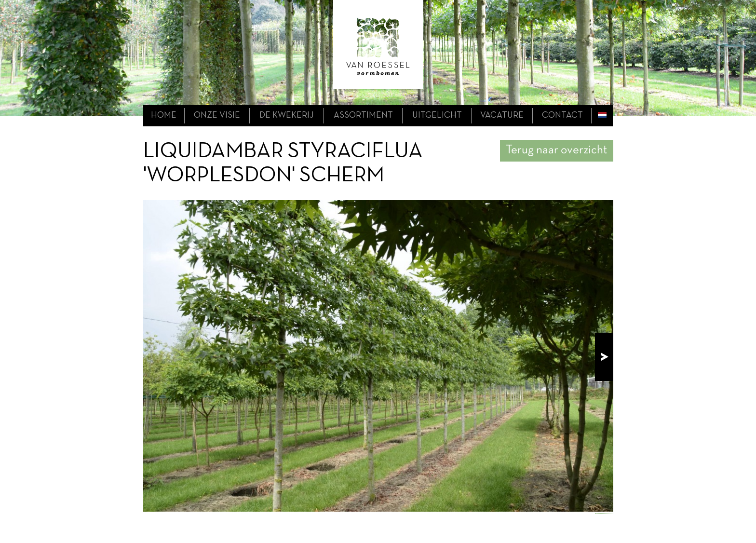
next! (604, 357)
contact (562, 115)
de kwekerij (287, 115)
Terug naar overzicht (556, 150)
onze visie (217, 115)
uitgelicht (437, 115)
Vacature (502, 115)
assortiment (363, 115)
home (164, 115)
